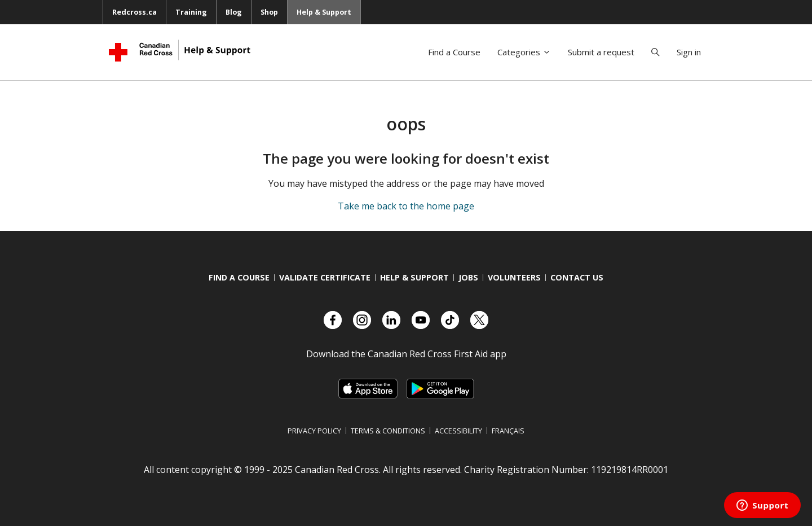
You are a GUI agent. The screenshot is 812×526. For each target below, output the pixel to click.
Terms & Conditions (388, 431)
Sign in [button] (689, 52)
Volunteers (514, 277)
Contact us (577, 277)
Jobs (468, 277)
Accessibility (458, 431)
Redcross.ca (134, 12)
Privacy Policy (314, 431)
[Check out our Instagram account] (362, 320)
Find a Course (454, 52)
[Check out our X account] (479, 320)
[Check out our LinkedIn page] (391, 320)
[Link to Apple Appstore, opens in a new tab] (368, 389)
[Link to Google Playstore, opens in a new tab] (440, 389)
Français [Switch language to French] (508, 431)
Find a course (239, 277)
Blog (234, 12)
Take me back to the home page (406, 206)
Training (191, 12)
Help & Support (324, 12)
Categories (524, 52)
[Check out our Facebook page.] (333, 320)
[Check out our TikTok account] (450, 320)
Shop (269, 12)
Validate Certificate (325, 277)
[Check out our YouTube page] (421, 320)
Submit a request (601, 52)
